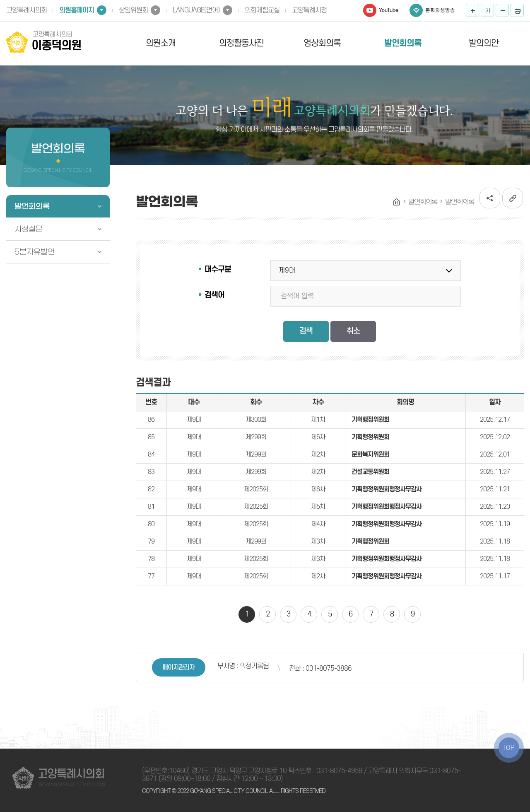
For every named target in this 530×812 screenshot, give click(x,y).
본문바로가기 (0, 0)
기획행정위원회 (370, 420)
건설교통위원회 (370, 472)
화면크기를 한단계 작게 (502, 10)
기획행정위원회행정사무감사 (387, 489)
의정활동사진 (241, 43)
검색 (306, 331)
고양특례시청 (309, 10)
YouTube (389, 10)
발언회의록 (403, 43)
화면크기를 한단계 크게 (472, 10)
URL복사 (513, 198)
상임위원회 (133, 10)
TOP (509, 748)
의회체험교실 (262, 10)
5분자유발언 (35, 252)
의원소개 (161, 43)
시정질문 (29, 229)
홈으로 (397, 202)
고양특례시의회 (26, 10)
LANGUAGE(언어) (196, 10)
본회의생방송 (440, 10)
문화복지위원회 (370, 454)
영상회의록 (322, 43)
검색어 (214, 295)
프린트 (517, 10)
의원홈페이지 (77, 10)
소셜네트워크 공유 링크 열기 (490, 198)
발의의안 (484, 43)
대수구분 (218, 269)
